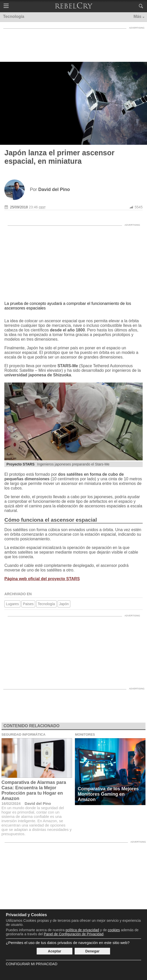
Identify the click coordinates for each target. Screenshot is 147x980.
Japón (64, 604)
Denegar (92, 951)
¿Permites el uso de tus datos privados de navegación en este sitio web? (68, 943)
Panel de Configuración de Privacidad (74, 934)
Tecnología (46, 604)
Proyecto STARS (20, 464)
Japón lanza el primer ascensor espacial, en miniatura (59, 157)
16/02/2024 (11, 803)
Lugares (12, 604)
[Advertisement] (74, 44)
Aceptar (55, 951)
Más (137, 16)
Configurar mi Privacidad (32, 964)
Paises (28, 604)
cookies (114, 930)
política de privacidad (82, 930)
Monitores (85, 734)
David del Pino (38, 803)
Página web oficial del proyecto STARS (42, 579)
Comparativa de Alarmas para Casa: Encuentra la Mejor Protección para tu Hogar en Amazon (34, 790)
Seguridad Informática (24, 734)
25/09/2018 (19, 207)
